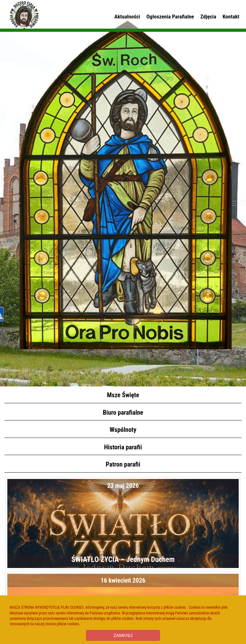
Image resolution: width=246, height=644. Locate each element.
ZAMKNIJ (123, 635)
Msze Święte (123, 395)
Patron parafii (123, 464)
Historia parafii (123, 447)
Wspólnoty (123, 430)
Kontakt (231, 17)
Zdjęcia (208, 17)
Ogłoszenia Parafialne (170, 17)
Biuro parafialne (123, 412)
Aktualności (127, 17)
